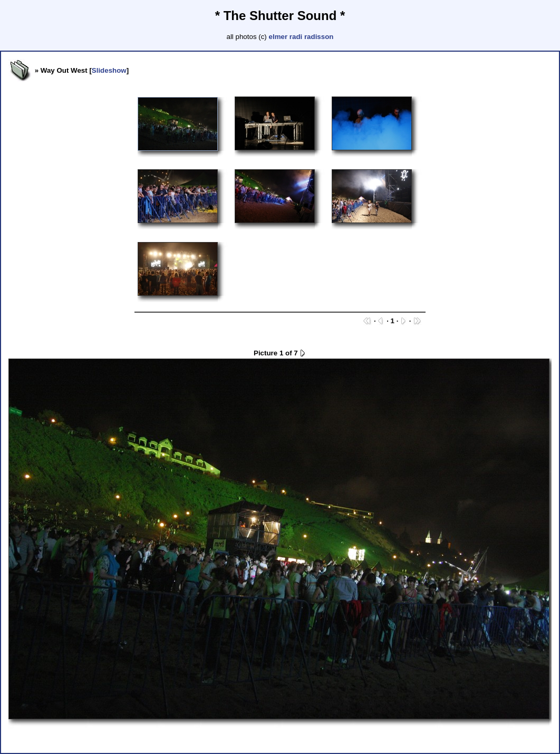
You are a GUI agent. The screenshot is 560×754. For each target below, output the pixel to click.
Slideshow (109, 70)
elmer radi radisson (301, 37)
